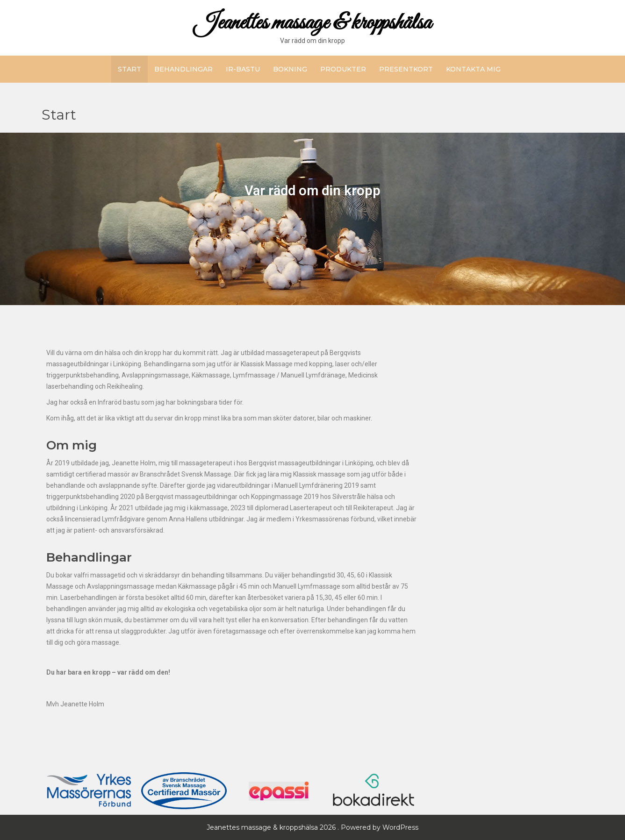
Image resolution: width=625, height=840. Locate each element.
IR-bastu (243, 69)
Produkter (343, 69)
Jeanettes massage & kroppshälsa (312, 23)
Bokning (290, 69)
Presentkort (406, 69)
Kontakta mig (473, 69)
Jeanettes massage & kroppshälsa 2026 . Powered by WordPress (312, 827)
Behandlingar (183, 69)
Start (129, 69)
